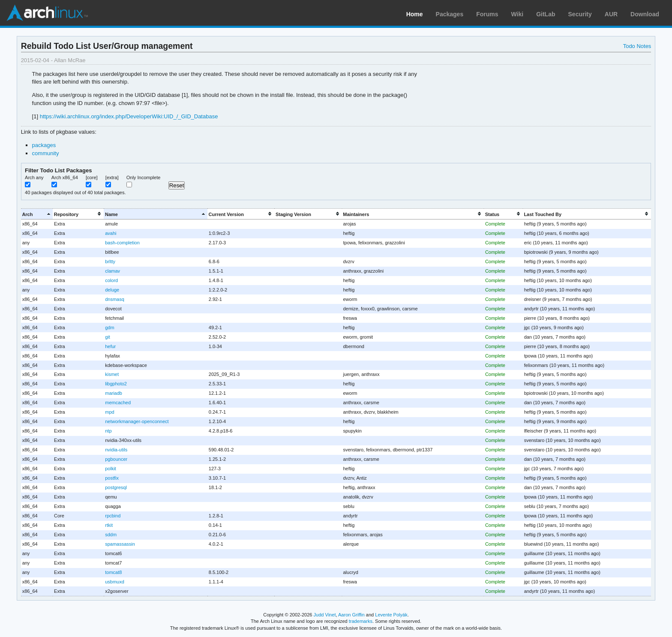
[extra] (112, 177)
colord (111, 280)
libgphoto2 (116, 384)
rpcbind (113, 516)
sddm (111, 535)
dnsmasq (115, 299)
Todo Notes (637, 46)
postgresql (116, 487)
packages (44, 145)
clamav (112, 271)
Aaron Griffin (351, 615)
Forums (487, 14)
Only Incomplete (144, 177)
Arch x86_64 (65, 177)
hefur (110, 346)
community (46, 153)
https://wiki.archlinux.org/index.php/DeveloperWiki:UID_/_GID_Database (129, 116)
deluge (112, 290)
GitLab (546, 14)
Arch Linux (47, 13)
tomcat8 (113, 572)
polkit (111, 469)
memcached (118, 403)
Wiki (517, 14)
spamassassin (120, 544)
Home (415, 14)
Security (580, 14)
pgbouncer (116, 459)
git (108, 337)
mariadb (114, 393)
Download (645, 14)
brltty (110, 261)
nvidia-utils (116, 450)
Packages (450, 14)
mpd (109, 412)
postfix (112, 478)
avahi (111, 233)
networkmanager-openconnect (137, 421)
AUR (611, 14)
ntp (108, 431)
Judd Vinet (325, 615)
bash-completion (122, 243)
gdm (109, 328)
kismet (112, 374)
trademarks (361, 621)
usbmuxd (115, 582)
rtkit (109, 525)
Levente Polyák (391, 615)
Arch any (34, 177)
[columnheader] (37, 214)
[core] (92, 177)
